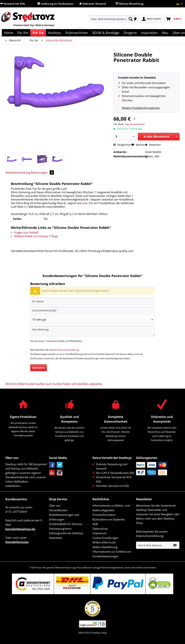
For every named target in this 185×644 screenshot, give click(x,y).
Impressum (100, 533)
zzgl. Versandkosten (135, 124)
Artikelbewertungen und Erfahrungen (64, 517)
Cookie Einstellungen (105, 538)
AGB (95, 524)
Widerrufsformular (104, 542)
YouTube (52, 473)
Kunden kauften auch (39, 384)
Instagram (60, 473)
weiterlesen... (14, 486)
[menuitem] (112, 21)
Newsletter (56, 538)
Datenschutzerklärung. (68, 350)
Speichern (38, 368)
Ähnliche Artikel (15, 384)
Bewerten (153, 145)
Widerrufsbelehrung (105, 547)
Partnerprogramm (60, 529)
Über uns (55, 505)
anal (85, 203)
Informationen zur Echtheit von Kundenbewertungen (112, 554)
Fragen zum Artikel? (25, 232)
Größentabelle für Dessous (66, 524)
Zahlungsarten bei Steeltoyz (66, 533)
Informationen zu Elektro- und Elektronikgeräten (111, 508)
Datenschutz (100, 529)
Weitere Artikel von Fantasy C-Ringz (34, 236)
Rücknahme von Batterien (109, 519)
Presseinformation (104, 515)
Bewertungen (42, 172)
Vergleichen (122, 145)
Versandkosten (58, 510)
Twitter (60, 465)
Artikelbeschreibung (18, 172)
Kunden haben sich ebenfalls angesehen (77, 384)
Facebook (52, 465)
